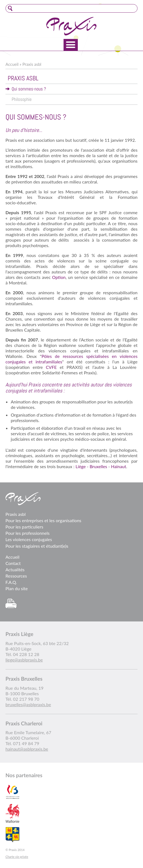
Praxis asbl (32, 64)
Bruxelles (98, 466)
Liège (81, 466)
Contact (13, 563)
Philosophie (22, 99)
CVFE (51, 367)
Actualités (15, 569)
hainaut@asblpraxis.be (27, 749)
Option (59, 277)
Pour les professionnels (28, 533)
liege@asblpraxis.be (24, 660)
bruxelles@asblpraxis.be (28, 704)
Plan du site (17, 588)
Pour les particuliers (24, 527)
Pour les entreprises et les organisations (43, 520)
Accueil (12, 64)
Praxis (71, 26)
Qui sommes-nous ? (29, 89)
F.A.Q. (11, 582)
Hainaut (118, 466)
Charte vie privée (17, 857)
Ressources (16, 576)
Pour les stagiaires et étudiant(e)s (37, 546)
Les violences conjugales (29, 539)
